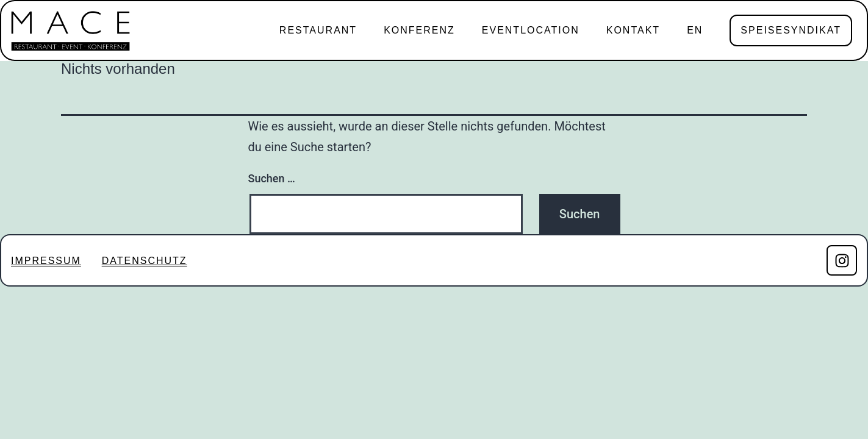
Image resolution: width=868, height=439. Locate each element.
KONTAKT (633, 30)
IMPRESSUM (46, 261)
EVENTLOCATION (531, 30)
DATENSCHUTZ (145, 261)
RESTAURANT (318, 30)
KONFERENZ (419, 30)
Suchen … (272, 178)
